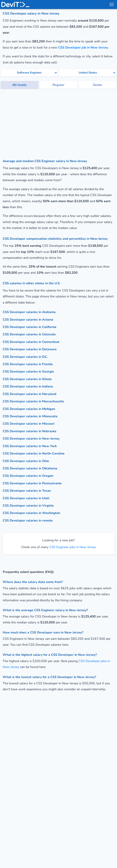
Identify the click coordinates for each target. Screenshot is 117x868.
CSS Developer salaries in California (30, 327)
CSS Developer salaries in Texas (27, 491)
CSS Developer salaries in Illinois (27, 379)
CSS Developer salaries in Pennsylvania (32, 483)
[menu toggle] (111, 4)
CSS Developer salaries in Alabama (29, 312)
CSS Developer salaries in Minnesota (30, 416)
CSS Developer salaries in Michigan (29, 409)
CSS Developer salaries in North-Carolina (34, 453)
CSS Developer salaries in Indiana (28, 386)
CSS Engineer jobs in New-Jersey (72, 547)
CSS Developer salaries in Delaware (30, 349)
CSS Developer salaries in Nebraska (30, 431)
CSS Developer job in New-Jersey (83, 47)
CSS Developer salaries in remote (28, 520)
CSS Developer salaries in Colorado (29, 334)
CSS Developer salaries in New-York (30, 446)
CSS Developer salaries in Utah (26, 498)
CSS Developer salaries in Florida (28, 364)
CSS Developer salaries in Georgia (28, 371)
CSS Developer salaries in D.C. (25, 357)
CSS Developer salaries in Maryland (30, 394)
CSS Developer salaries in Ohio (26, 461)
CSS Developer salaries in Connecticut (31, 342)
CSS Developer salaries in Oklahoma (30, 468)
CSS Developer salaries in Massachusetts (33, 401)
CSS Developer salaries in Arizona (28, 320)
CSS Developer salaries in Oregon (28, 476)
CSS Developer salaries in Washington (31, 513)
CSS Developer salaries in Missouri (29, 424)
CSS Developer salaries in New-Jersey (31, 438)
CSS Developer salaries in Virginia (28, 506)
